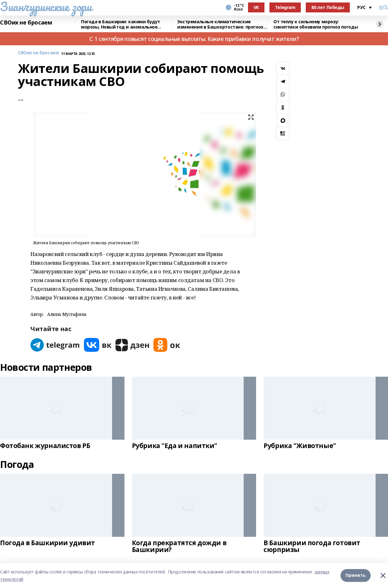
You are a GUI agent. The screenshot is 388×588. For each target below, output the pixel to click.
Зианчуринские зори (46, 7)
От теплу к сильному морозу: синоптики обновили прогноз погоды (316, 24)
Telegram (285, 7)
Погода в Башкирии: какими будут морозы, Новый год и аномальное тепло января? (121, 24)
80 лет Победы (328, 7)
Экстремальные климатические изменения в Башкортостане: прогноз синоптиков (220, 24)
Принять (356, 575)
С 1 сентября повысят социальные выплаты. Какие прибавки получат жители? (194, 39)
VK (256, 7)
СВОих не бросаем (26, 23)
